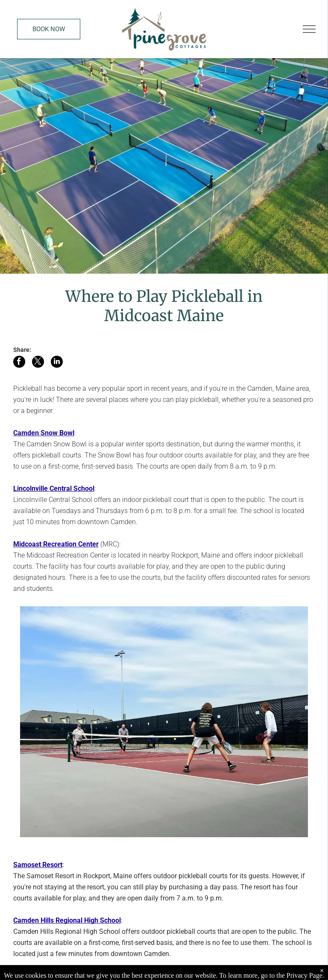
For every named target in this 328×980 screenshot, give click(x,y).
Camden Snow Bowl (44, 433)
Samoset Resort (38, 865)
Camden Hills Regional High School (67, 920)
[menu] (309, 29)
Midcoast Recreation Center (56, 544)
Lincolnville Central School (54, 489)
